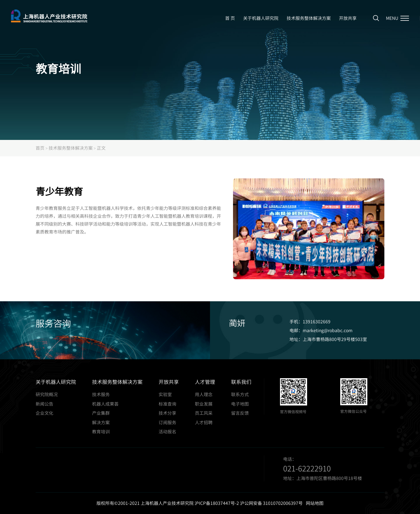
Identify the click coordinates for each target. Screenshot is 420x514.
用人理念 (204, 394)
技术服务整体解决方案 (309, 18)
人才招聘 (204, 422)
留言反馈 (240, 413)
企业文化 (44, 413)
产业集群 (101, 413)
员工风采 (204, 413)
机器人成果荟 (105, 404)
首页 (40, 148)
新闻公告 (44, 404)
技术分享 (167, 413)
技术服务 (101, 394)
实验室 (165, 394)
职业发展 (204, 404)
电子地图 (240, 404)
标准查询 (167, 404)
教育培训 (101, 432)
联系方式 (240, 394)
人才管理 (205, 382)
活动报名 (167, 432)
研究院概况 (47, 394)
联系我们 (241, 382)
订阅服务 (167, 422)
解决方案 (101, 422)
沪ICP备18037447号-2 (217, 503)
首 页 (230, 18)
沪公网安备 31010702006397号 (271, 503)
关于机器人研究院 (261, 18)
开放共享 (348, 18)
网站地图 (315, 503)
